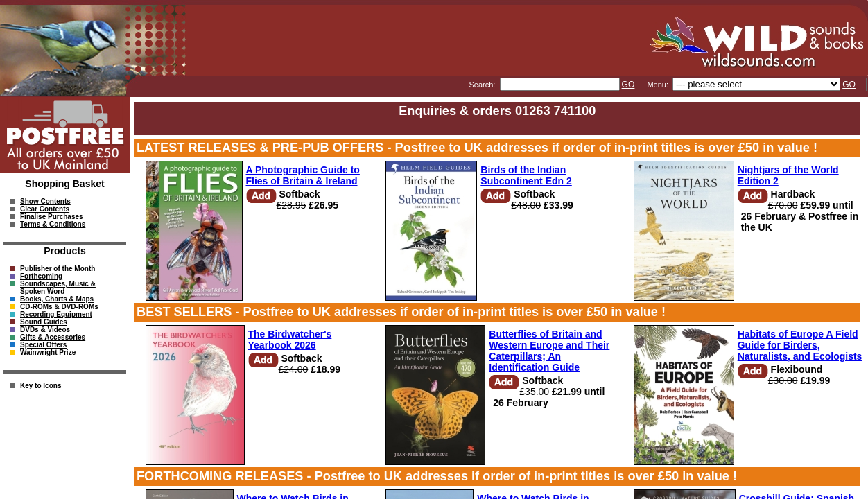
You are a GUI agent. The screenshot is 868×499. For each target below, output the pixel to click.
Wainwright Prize (48, 352)
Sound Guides (44, 322)
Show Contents (45, 201)
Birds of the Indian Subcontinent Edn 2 (526, 175)
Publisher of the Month (58, 269)
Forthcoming (41, 276)
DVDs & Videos (45, 330)
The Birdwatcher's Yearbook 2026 (290, 340)
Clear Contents (45, 209)
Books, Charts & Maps (57, 299)
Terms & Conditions (53, 224)
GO (628, 85)
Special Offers (43, 345)
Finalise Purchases (52, 217)
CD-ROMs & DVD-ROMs (59, 307)
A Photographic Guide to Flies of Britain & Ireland (303, 175)
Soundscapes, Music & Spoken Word (58, 288)
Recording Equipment (56, 314)
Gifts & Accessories (53, 337)
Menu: (659, 85)
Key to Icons (41, 386)
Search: (483, 85)
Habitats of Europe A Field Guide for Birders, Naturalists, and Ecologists (800, 345)
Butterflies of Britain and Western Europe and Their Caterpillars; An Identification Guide (549, 351)
